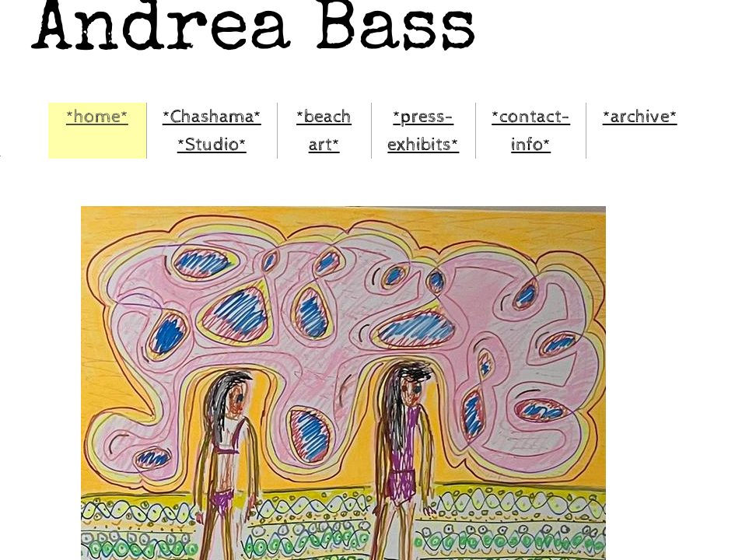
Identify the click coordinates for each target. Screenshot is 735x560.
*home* (97, 117)
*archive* (640, 117)
